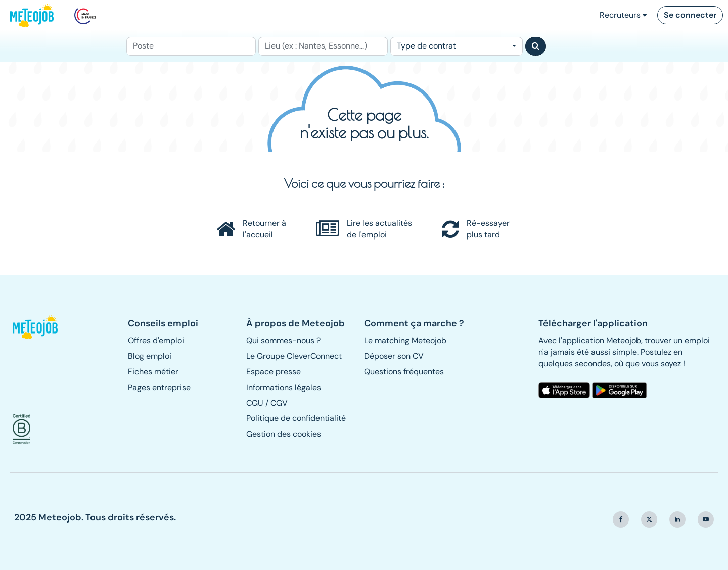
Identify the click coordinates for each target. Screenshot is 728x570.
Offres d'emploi (156, 340)
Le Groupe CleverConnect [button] (294, 356)
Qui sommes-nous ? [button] (283, 340)
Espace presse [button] (274, 372)
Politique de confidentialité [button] (296, 418)
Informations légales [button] (284, 387)
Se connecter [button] (690, 15)
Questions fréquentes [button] (404, 372)
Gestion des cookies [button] (284, 434)
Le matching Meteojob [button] (405, 340)
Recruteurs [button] (623, 15)
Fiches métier (153, 372)
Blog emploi (150, 356)
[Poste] (191, 46)
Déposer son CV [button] (394, 356)
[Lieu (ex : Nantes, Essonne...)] (323, 46)
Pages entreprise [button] (159, 387)
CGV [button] (279, 403)
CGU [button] (255, 403)
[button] (40, 327)
